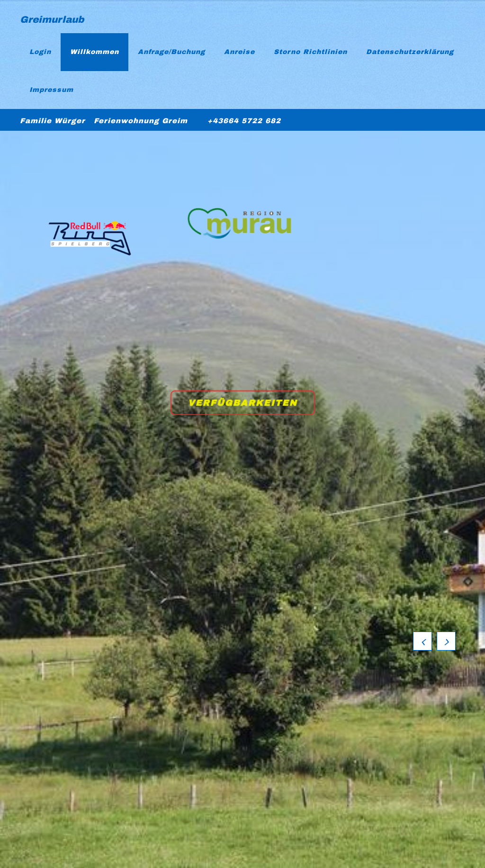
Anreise (239, 52)
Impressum (51, 90)
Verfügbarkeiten (243, 403)
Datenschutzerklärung (410, 52)
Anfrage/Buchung (171, 52)
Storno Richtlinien (310, 52)
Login (40, 52)
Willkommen (94, 52)
